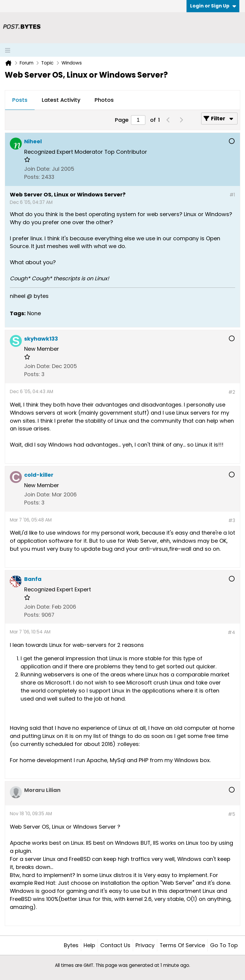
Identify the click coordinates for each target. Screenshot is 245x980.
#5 (232, 814)
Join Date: (37, 169)
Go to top (224, 945)
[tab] (20, 100)
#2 (232, 392)
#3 (232, 520)
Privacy (145, 945)
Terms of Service (182, 945)
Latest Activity (61, 100)
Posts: (32, 177)
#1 (232, 195)
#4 (231, 632)
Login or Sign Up (213, 6)
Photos (104, 100)
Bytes (71, 945)
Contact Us (115, 945)
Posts (20, 100)
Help (89, 945)
